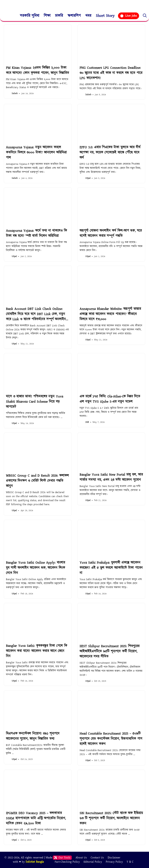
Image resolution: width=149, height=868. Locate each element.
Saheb (15, 93)
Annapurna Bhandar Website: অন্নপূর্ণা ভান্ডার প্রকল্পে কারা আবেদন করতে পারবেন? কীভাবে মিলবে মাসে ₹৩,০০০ (110, 314)
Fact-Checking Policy (67, 862)
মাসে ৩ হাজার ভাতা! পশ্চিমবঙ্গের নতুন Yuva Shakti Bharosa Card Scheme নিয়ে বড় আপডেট (35, 402)
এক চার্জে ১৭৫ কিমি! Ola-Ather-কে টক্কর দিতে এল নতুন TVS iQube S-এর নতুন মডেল (110, 399)
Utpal (88, 178)
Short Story (105, 16)
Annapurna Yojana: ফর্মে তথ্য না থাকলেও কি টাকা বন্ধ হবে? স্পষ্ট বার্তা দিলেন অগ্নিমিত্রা (36, 233)
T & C (130, 862)
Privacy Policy (114, 862)
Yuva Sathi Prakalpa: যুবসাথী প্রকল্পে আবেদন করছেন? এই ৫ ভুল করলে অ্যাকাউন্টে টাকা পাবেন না (111, 568)
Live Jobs (129, 16)
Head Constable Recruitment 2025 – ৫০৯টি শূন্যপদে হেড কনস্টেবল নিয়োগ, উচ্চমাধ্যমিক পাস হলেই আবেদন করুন (111, 739)
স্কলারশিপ (74, 16)
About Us (81, 858)
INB (87, 422)
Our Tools (62, 858)
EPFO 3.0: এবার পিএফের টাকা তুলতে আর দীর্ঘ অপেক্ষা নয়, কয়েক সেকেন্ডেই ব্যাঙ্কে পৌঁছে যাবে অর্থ (110, 152)
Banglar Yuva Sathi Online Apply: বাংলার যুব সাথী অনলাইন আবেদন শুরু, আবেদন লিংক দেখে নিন (35, 568)
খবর (88, 16)
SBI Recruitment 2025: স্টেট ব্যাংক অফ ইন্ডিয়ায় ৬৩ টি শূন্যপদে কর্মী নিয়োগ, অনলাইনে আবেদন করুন (111, 818)
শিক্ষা (47, 16)
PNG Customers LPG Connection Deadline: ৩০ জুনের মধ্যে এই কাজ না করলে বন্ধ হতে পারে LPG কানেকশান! (111, 73)
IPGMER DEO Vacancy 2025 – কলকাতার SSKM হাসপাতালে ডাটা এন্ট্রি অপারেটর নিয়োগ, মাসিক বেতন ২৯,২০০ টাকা (36, 818)
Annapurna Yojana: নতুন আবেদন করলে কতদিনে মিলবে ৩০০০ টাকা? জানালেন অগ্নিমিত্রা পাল (36, 152)
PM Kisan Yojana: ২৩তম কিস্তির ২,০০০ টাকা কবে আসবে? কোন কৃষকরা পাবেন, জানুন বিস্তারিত (37, 70)
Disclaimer (114, 858)
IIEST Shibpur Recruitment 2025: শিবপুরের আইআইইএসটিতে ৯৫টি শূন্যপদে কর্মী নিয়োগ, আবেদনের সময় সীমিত (110, 651)
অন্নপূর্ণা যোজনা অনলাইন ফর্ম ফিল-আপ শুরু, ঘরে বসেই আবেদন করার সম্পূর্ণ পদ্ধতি (111, 233)
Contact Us (97, 858)
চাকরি (59, 16)
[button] (145, 16)
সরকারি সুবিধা (30, 16)
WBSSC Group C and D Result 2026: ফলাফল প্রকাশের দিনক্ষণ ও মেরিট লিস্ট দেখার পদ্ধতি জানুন (37, 481)
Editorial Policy (93, 862)
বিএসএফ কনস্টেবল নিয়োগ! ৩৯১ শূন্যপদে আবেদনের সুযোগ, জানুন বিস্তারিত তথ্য (33, 736)
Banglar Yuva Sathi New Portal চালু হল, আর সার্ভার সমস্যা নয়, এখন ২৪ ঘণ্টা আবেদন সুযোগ (111, 477)
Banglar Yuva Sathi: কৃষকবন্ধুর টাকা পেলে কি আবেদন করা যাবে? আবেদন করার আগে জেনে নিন (37, 651)
